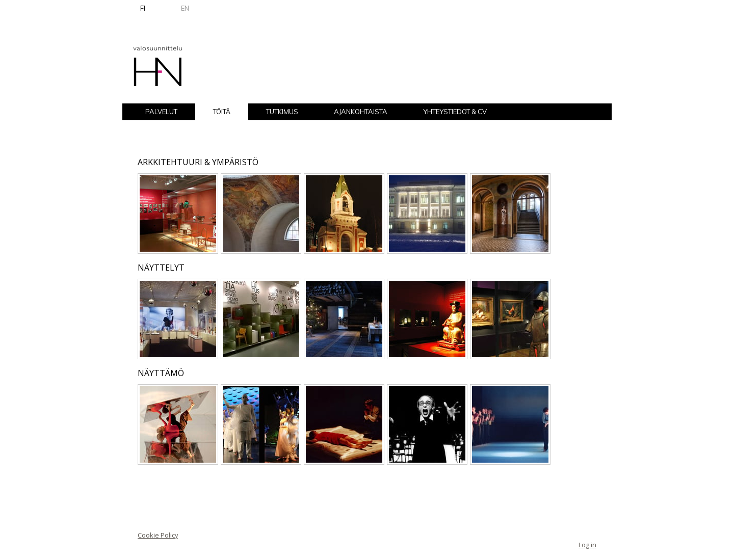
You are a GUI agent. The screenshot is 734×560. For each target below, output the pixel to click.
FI (143, 8)
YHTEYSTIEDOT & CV (455, 112)
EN (185, 8)
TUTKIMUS (282, 112)
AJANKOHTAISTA (361, 112)
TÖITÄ (222, 112)
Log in (587, 545)
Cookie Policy (158, 535)
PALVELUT (161, 112)
